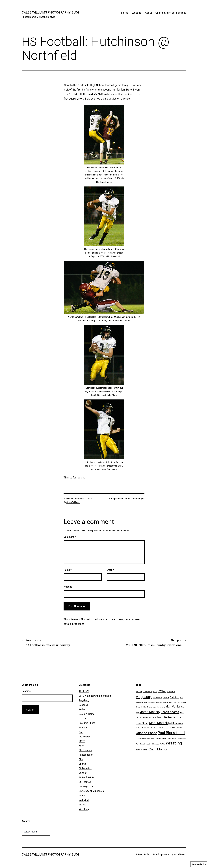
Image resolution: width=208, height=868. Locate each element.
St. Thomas (85, 782)
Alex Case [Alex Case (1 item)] (139, 692)
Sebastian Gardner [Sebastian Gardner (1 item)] (161, 738)
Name (68, 570)
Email (110, 570)
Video (82, 795)
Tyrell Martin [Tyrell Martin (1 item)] (140, 744)
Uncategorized (86, 786)
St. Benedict (85, 768)
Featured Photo (87, 723)
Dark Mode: (199, 864)
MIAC (82, 746)
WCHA (82, 805)
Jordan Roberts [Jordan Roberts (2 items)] (149, 718)
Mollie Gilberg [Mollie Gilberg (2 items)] (176, 728)
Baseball (83, 705)
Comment (70, 537)
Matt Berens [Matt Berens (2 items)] (174, 723)
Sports (82, 764)
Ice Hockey (85, 737)
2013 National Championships (95, 696)
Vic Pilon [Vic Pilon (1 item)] (162, 744)
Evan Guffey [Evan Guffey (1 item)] (176, 702)
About (148, 13)
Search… (26, 691)
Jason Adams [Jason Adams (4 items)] (170, 712)
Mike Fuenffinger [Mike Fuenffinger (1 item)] (164, 728)
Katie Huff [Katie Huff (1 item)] (179, 718)
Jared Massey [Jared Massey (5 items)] (150, 712)
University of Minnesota (91, 791)
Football (128, 499)
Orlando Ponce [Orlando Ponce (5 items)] (146, 733)
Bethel (82, 709)
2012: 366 (84, 691)
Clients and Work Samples (171, 13)
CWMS (82, 718)
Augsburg (84, 700)
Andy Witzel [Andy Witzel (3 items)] (160, 691)
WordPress (180, 854)
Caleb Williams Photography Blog (51, 12)
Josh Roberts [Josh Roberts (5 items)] (166, 717)
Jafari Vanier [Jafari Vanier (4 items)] (172, 706)
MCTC (82, 741)
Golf (81, 732)
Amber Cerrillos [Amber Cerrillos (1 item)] (147, 692)
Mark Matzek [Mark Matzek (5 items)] (158, 723)
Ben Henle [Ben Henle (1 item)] (166, 697)
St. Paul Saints (86, 777)
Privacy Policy (143, 854)
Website (137, 13)
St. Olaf (83, 773)
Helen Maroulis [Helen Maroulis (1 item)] (147, 707)
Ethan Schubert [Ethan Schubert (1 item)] (167, 702)
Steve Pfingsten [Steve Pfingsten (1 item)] (172, 738)
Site (81, 759)
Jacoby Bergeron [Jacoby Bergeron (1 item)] (158, 707)
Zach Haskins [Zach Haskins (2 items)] (142, 750)
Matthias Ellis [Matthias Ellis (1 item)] (146, 728)
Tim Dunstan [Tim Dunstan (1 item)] (182, 738)
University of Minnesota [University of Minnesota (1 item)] (152, 744)
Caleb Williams (73, 502)
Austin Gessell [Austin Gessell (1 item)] (158, 697)
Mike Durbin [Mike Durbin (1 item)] (154, 728)
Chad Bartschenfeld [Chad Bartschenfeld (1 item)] (146, 702)
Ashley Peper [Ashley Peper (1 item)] (171, 692)
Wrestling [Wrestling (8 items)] (174, 743)
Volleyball (84, 800)
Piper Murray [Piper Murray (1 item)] (140, 738)
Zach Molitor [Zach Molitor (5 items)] (158, 749)
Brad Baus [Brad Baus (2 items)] (174, 697)
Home (125, 13)
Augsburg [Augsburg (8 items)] (144, 697)
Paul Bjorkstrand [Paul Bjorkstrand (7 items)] (171, 733)
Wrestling (84, 809)
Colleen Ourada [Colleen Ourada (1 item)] (157, 702)
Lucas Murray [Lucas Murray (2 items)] (142, 723)
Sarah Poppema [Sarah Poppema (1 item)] (149, 738)
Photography (138, 499)
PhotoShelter (86, 755)
